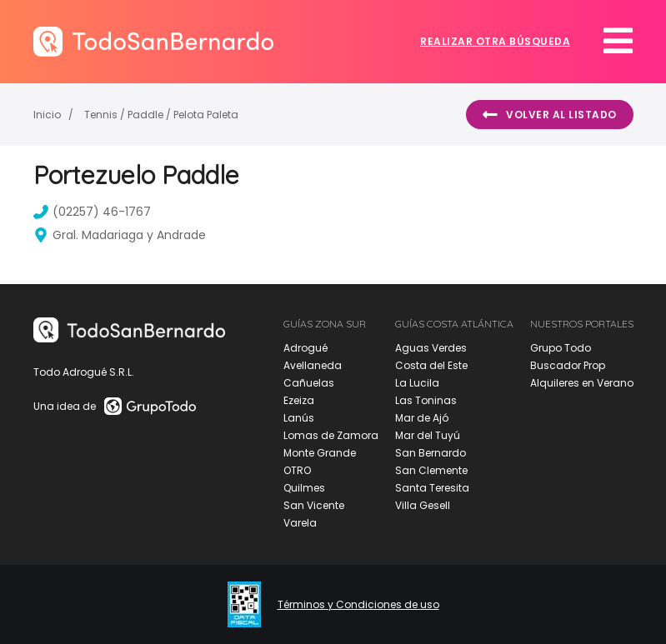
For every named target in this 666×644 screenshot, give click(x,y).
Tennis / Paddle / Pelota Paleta (161, 115)
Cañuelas (309, 383)
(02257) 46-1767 (92, 212)
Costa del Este (431, 365)
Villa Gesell (423, 505)
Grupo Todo (561, 348)
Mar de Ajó (422, 418)
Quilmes (304, 488)
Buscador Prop (568, 365)
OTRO (297, 470)
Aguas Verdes (431, 348)
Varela (300, 523)
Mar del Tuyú (428, 435)
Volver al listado (550, 115)
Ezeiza (299, 400)
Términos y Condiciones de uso (358, 605)
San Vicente (314, 505)
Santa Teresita (432, 488)
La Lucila (417, 383)
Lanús (299, 418)
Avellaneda (313, 365)
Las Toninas (426, 400)
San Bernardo (431, 453)
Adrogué (305, 348)
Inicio (47, 115)
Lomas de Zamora (331, 435)
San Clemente (431, 470)
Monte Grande (320, 453)
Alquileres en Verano (582, 383)
